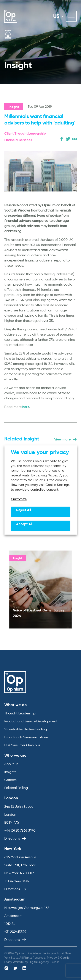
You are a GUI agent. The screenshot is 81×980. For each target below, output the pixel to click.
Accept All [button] (24, 524)
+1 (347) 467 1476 (17, 881)
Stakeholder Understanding (26, 729)
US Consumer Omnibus (22, 745)
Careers (10, 780)
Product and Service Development (31, 721)
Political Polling (16, 788)
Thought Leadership (20, 713)
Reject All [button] (24, 510)
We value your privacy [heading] (40, 452)
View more (62, 439)
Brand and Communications (26, 737)
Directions (12, 838)
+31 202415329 (15, 932)
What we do (16, 705)
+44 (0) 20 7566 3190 (20, 830)
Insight (14, 107)
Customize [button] (19, 499)
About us (11, 764)
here (26, 407)
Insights (10, 772)
